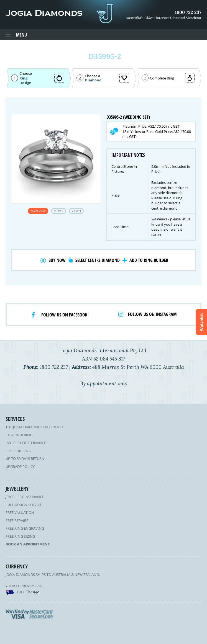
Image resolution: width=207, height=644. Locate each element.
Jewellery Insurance (25, 497)
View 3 (76, 211)
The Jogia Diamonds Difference (35, 427)
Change (32, 592)
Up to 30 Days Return (25, 458)
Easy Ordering (19, 435)
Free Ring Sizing (20, 536)
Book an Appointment (28, 544)
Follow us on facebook (64, 315)
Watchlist (201, 322)
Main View (38, 211)
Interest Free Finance (26, 443)
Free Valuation (20, 512)
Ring (23, 78)
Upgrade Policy (20, 467)
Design (25, 83)
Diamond (93, 80)
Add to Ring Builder (149, 260)
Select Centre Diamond (98, 260)
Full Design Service (24, 505)
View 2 (59, 211)
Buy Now (57, 260)
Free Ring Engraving (25, 528)
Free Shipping (18, 451)
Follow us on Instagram (152, 314)
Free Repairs (17, 521)
